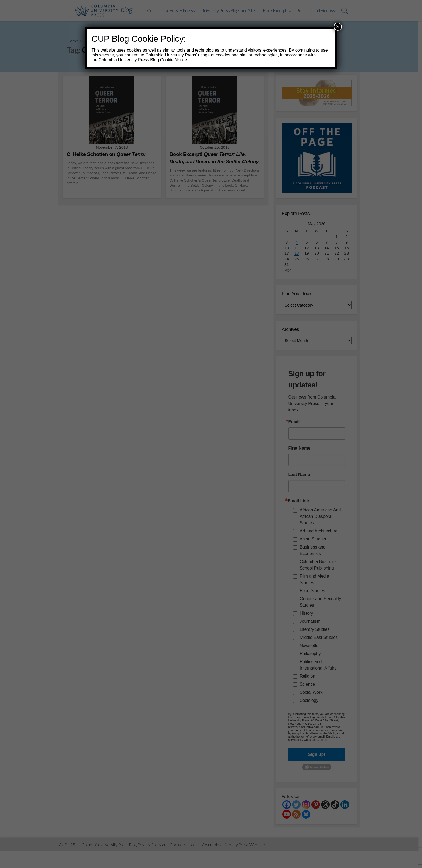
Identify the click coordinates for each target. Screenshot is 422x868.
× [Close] (338, 26)
